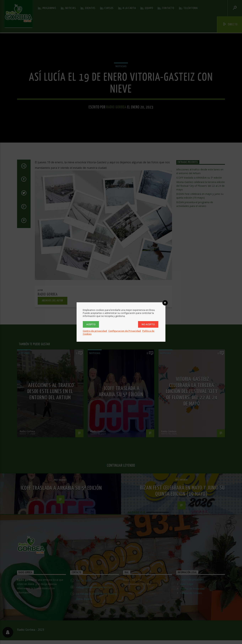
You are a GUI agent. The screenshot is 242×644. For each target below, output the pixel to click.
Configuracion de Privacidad (125, 331)
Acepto (91, 324)
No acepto (148, 324)
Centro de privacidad (95, 331)
